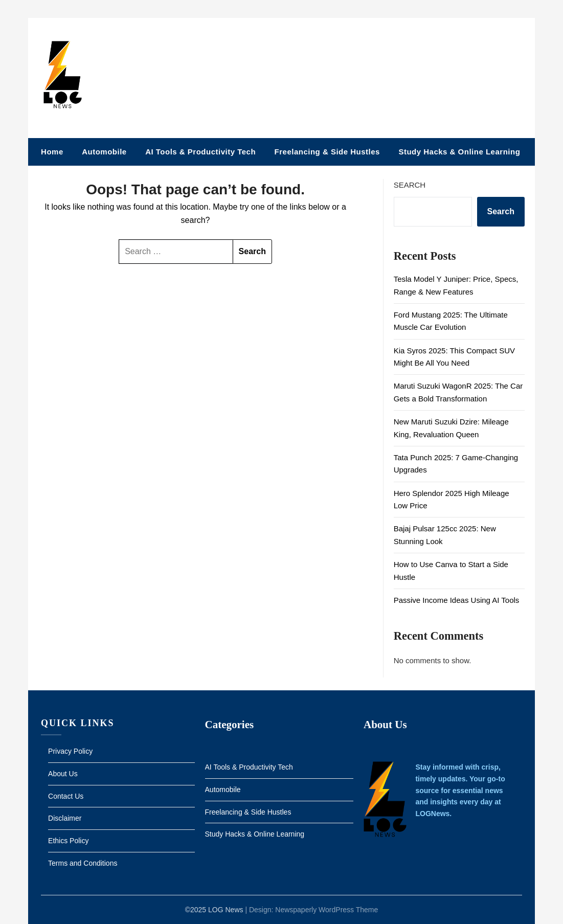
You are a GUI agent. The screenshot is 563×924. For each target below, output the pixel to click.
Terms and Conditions (83, 863)
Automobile (104, 152)
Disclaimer (65, 818)
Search (410, 185)
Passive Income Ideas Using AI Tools (457, 600)
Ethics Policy (68, 841)
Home (52, 152)
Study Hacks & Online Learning (459, 152)
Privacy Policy (70, 751)
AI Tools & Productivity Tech (200, 152)
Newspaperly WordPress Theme (326, 910)
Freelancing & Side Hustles (327, 152)
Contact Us (66, 796)
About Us (63, 774)
